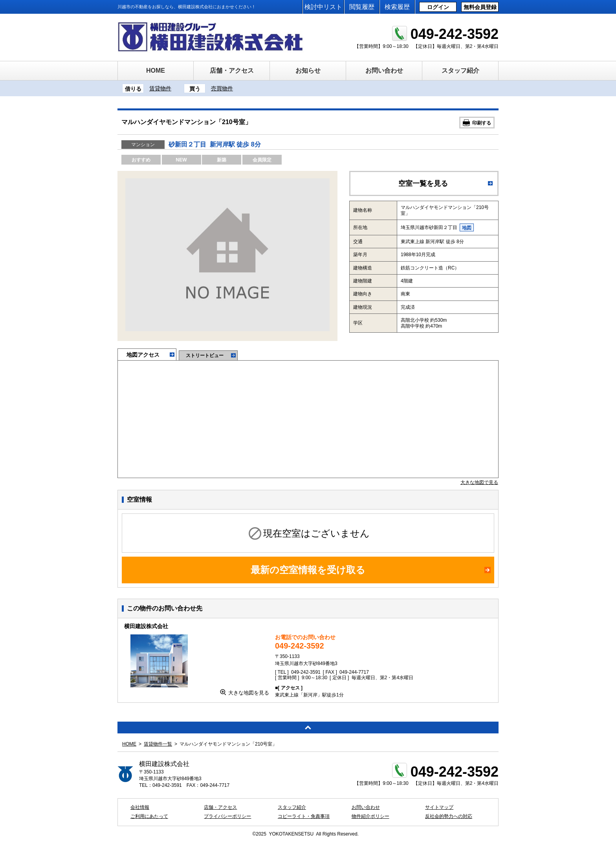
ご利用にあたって (149, 816)
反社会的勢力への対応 (449, 816)
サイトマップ (439, 807)
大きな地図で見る (479, 482)
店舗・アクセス (232, 71)
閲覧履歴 (362, 7)
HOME (156, 71)
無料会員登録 (480, 7)
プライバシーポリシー (227, 816)
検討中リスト (323, 7)
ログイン (438, 7)
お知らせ (308, 71)
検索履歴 (397, 7)
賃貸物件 (160, 88)
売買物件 (222, 88)
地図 (467, 228)
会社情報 (140, 807)
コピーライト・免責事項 (304, 816)
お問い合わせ (384, 71)
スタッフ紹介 (460, 71)
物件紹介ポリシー (370, 816)
